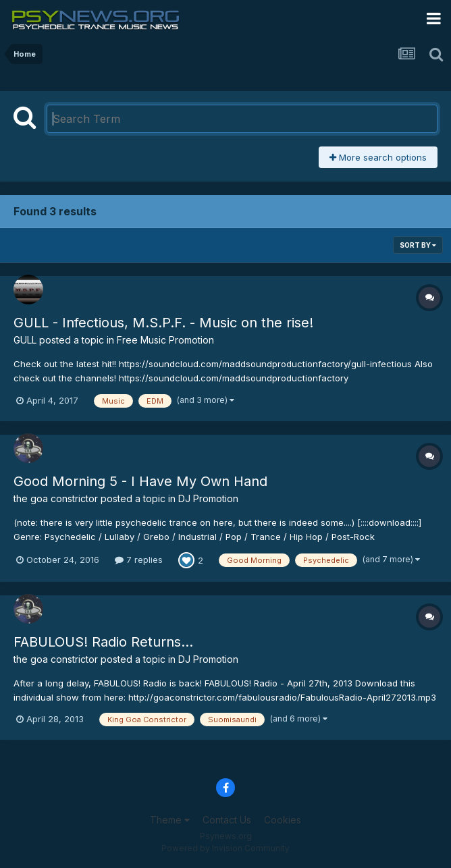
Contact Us (227, 820)
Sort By (418, 245)
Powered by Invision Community (225, 848)
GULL (25, 340)
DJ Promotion (208, 498)
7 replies (139, 560)
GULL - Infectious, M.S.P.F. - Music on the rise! (163, 323)
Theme (170, 820)
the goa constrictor (56, 498)
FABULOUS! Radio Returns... (103, 642)
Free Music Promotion (165, 340)
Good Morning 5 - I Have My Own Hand (140, 481)
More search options (378, 157)
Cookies (283, 820)
